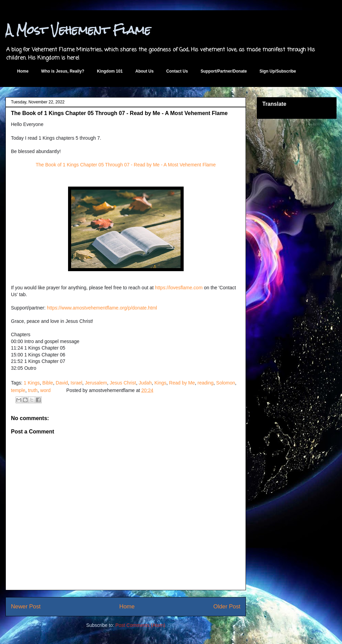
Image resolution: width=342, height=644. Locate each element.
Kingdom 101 (110, 71)
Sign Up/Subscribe (278, 71)
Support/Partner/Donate (223, 71)
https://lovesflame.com (179, 288)
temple (18, 390)
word (45, 390)
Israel (76, 383)
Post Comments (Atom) (140, 625)
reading (206, 383)
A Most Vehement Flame (78, 30)
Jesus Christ (123, 383)
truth (33, 390)
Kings (160, 383)
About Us (144, 71)
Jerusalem (96, 383)
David (62, 383)
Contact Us (177, 71)
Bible (48, 383)
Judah (145, 383)
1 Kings (32, 383)
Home (23, 71)
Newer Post (26, 607)
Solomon (226, 383)
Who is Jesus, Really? (63, 71)
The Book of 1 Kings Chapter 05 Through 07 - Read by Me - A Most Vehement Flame (126, 165)
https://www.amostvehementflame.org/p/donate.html (102, 308)
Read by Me (182, 383)
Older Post (227, 607)
